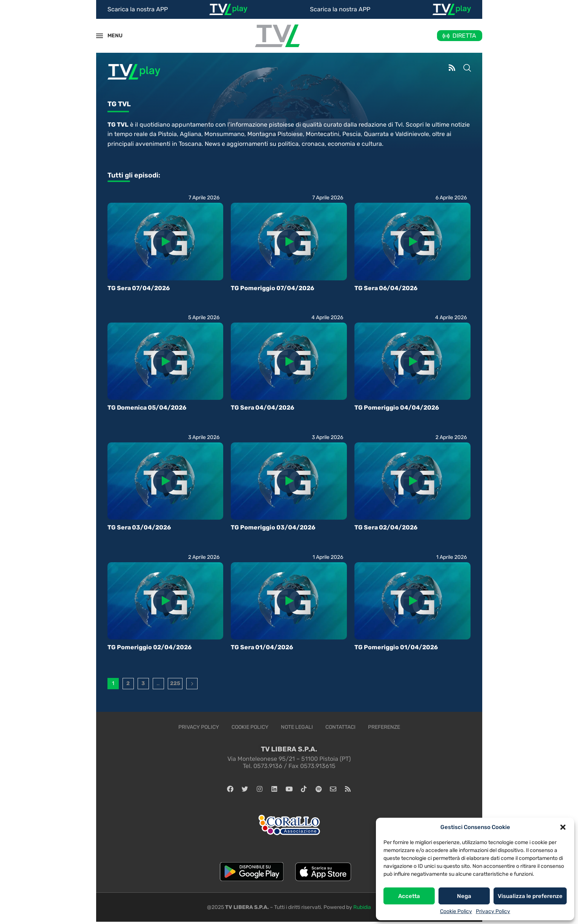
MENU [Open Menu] (111, 36)
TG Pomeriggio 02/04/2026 (149, 647)
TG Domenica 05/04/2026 (147, 408)
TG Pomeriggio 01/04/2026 (396, 647)
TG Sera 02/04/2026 (386, 527)
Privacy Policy (493, 911)
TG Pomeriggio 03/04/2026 (273, 527)
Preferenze (384, 727)
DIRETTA (464, 36)
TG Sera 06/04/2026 (386, 288)
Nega (464, 896)
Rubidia (362, 909)
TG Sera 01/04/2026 (262, 647)
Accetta (409, 896)
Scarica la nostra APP (138, 9)
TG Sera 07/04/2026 (139, 288)
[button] (563, 827)
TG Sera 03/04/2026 (139, 527)
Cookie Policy (456, 911)
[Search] (467, 69)
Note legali (297, 727)
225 (175, 683)
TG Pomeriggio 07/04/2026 (272, 288)
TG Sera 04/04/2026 (262, 408)
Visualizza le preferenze (530, 896)
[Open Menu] (100, 36)
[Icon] (165, 242)
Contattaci (340, 727)
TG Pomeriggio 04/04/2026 (397, 408)
